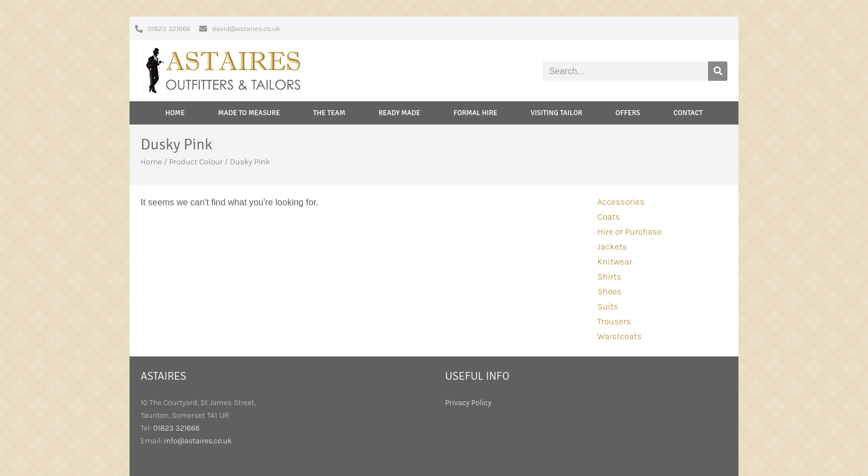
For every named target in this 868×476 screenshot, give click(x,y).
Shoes (609, 291)
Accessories (621, 202)
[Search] (718, 71)
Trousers (614, 321)
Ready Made (400, 113)
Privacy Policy (468, 403)
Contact (688, 113)
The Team (329, 113)
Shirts (609, 276)
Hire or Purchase (629, 232)
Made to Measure (249, 113)
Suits (608, 306)
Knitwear (615, 262)
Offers (628, 113)
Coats (609, 217)
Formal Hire (475, 113)
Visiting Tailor (556, 113)
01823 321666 (177, 428)
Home (175, 113)
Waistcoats (619, 336)
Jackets (612, 247)
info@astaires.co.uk (198, 441)
